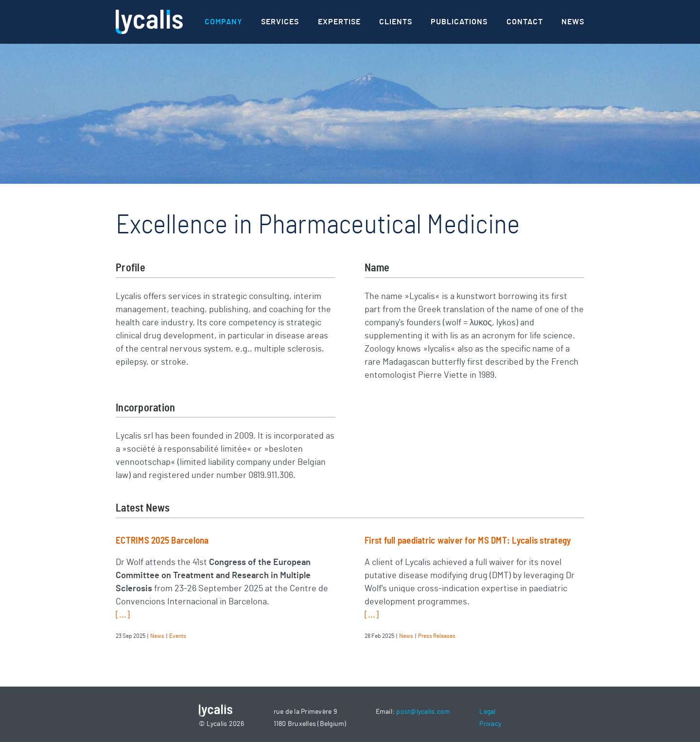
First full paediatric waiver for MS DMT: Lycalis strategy (468, 541)
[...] (123, 615)
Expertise (339, 22)
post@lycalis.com (423, 712)
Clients (396, 22)
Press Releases (437, 636)
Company (224, 22)
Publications (459, 22)
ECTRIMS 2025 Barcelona (162, 541)
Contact (525, 22)
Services (280, 22)
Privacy (490, 724)
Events (178, 636)
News (573, 22)
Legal (487, 712)
